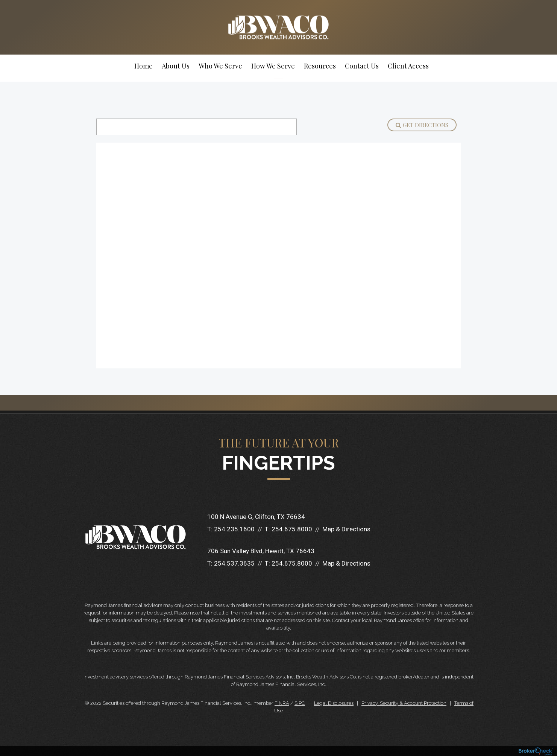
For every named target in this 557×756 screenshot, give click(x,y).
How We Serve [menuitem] (273, 66)
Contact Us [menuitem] (362, 66)
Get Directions (422, 125)
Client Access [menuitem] (408, 66)
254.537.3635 (234, 563)
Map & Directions (346, 529)
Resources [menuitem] (320, 66)
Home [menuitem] (143, 66)
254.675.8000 (292, 529)
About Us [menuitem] (176, 66)
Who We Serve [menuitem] (220, 66)
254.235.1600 (234, 529)
